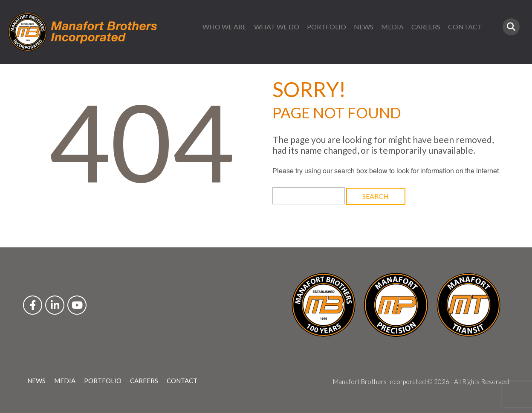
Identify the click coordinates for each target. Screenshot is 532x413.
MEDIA (392, 27)
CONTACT (465, 27)
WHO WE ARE (224, 27)
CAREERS (426, 27)
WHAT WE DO (277, 27)
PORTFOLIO (327, 27)
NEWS (364, 27)
